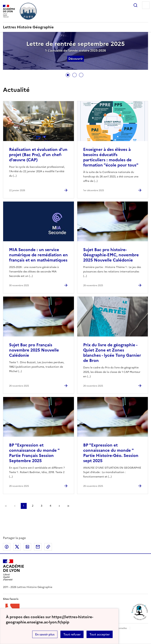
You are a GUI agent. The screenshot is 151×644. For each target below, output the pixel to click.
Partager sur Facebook (7, 547)
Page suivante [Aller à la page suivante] (59, 506)
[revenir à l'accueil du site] (75, 27)
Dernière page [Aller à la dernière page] (68, 506)
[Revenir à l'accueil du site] (13, 570)
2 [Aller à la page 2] (33, 506)
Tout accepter (100, 634)
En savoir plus (45, 634)
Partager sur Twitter (17, 547)
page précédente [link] (15, 506)
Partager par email (38, 547)
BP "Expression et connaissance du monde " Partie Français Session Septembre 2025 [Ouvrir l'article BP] (34, 453)
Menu (146, 5)
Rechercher (135, 5)
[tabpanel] (75, 51)
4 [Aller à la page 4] (50, 506)
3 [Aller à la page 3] (42, 506)
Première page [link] (6, 506)
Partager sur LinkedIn (27, 547)
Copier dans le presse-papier (48, 547)
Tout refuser (72, 634)
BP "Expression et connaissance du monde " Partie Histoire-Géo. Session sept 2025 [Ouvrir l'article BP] (111, 453)
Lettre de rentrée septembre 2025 (75, 44)
